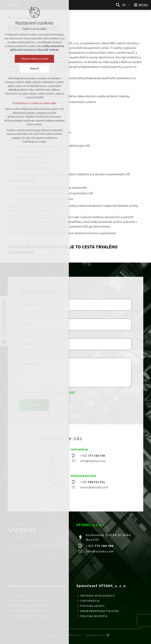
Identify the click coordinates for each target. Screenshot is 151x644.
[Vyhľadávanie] (118, 5)
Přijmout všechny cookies (35, 59)
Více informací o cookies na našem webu (35, 103)
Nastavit (34, 68)
